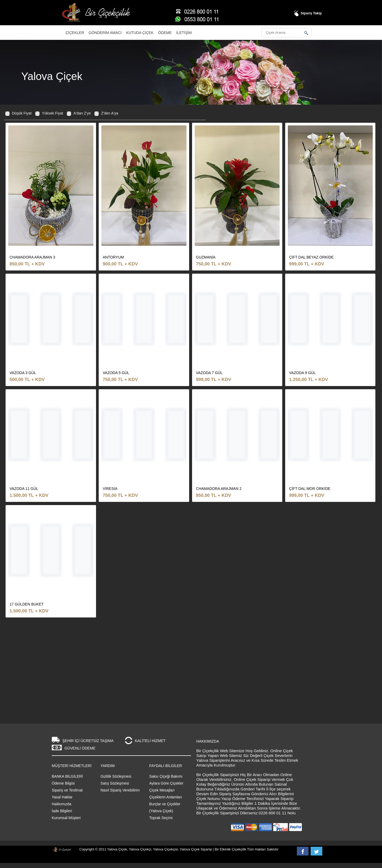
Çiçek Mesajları (162, 790)
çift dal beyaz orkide (311, 257)
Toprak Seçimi (161, 818)
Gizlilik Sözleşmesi (116, 776)
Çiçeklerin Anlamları (166, 797)
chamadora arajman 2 (219, 489)
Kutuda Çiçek (140, 33)
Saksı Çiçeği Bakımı (166, 776)
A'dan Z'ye (82, 113)
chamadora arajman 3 (32, 257)
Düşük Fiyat (22, 113)
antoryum (113, 257)
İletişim (184, 33)
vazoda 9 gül (302, 373)
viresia (110, 489)
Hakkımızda (62, 804)
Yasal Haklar (62, 797)
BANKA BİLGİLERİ (67, 776)
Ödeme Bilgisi (63, 783)
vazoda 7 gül (209, 373)
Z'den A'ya (110, 113)
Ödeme (165, 33)
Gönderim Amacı (105, 33)
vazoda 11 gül (24, 489)
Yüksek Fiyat (53, 113)
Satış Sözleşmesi (115, 783)
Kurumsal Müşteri (66, 818)
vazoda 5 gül (116, 373)
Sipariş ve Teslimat (67, 790)
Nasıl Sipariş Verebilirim (120, 790)
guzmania (206, 257)
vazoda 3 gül (23, 373)
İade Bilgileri (62, 811)
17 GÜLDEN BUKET (27, 604)
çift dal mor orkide (310, 489)
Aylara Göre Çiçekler (166, 783)
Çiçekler (75, 33)
